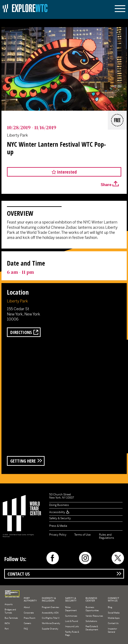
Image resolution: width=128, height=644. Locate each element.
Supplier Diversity (50, 629)
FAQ (26, 629)
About (27, 607)
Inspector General (112, 630)
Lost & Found (72, 621)
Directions (21, 332)
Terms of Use (82, 535)
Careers (27, 623)
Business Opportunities (92, 609)
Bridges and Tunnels (10, 611)
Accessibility (60, 512)
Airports (9, 604)
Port (7, 629)
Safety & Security (60, 518)
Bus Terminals (11, 618)
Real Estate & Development (92, 628)
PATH (7, 623)
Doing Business (59, 505)
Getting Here (23, 461)
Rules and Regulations (107, 536)
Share (106, 185)
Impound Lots (72, 627)
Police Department (71, 609)
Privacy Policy (58, 535)
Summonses (71, 616)
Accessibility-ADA (50, 613)
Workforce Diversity (51, 623)
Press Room (30, 618)
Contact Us (19, 574)
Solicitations (91, 621)
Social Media (114, 613)
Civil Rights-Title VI (51, 618)
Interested (67, 172)
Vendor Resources (94, 616)
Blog (110, 607)
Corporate (29, 613)
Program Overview (50, 607)
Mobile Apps (114, 618)
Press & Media (58, 526)
